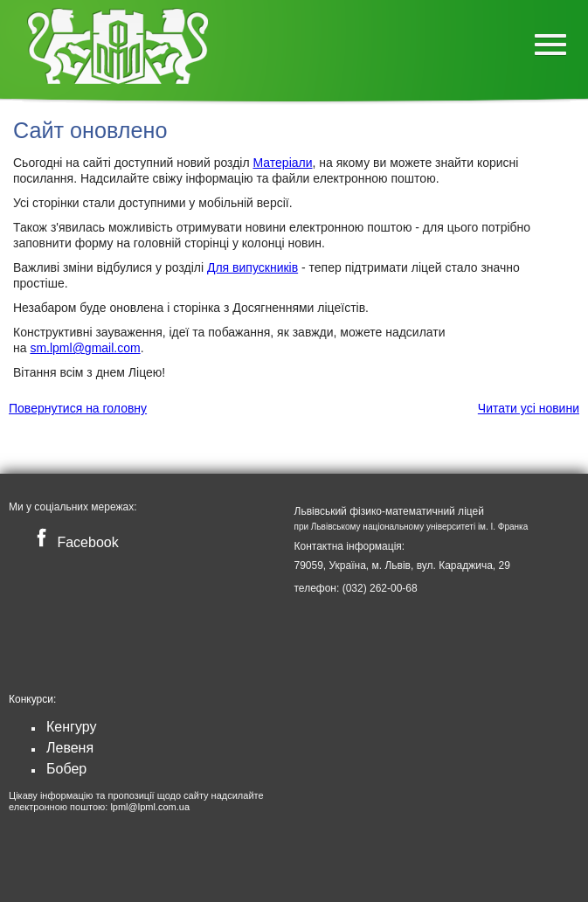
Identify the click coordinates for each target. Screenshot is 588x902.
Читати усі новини (529, 408)
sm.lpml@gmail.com (85, 348)
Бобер (66, 769)
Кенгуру (71, 727)
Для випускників (252, 267)
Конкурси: (32, 699)
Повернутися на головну (78, 408)
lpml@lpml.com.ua (150, 807)
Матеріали (283, 163)
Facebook (74, 542)
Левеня (70, 748)
